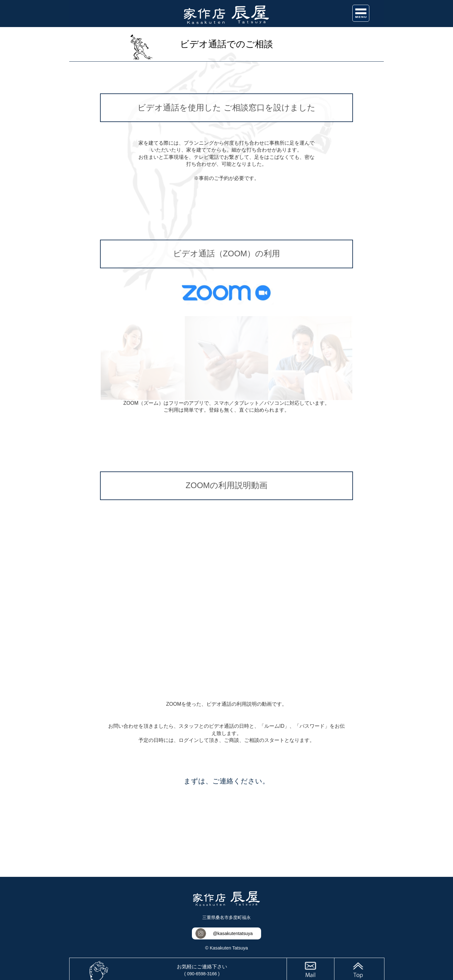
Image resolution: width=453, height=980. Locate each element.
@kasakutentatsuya (233, 933)
